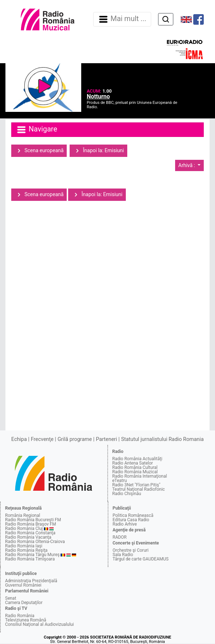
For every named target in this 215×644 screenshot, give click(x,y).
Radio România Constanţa (30, 533)
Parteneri (107, 439)
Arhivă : (187, 165)
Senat (11, 598)
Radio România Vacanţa (28, 537)
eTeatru (120, 481)
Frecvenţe (42, 439)
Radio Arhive (125, 524)
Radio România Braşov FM (30, 524)
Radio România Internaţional (140, 476)
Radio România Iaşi (24, 546)
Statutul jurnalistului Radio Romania (162, 439)
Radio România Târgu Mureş (32, 555)
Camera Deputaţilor (24, 603)
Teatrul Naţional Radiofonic (139, 489)
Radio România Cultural (135, 467)
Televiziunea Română (26, 620)
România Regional (23, 515)
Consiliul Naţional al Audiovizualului (40, 624)
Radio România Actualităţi (137, 459)
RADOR (120, 537)
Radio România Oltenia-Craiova (35, 542)
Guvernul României (23, 585)
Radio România (20, 616)
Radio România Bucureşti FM (33, 520)
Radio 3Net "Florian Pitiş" (137, 485)
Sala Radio (123, 555)
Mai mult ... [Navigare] (122, 19)
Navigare (37, 130)
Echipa (19, 439)
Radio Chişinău (127, 494)
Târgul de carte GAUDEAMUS (141, 559)
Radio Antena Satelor (133, 463)
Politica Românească (133, 515)
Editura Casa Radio (131, 520)
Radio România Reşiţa (26, 550)
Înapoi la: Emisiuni (98, 151)
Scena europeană (39, 151)
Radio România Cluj (24, 528)
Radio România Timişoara (30, 559)
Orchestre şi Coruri (131, 550)
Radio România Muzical (135, 472)
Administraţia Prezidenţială (31, 581)
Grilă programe (75, 439)
